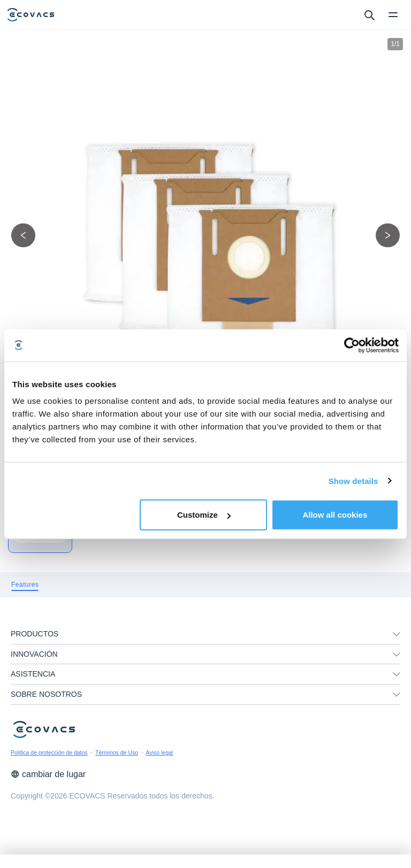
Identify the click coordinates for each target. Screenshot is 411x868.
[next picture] (388, 235)
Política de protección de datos (49, 752)
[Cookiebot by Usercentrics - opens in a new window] (352, 345)
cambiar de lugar (48, 774)
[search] (369, 14)
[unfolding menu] (397, 634)
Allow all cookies (335, 515)
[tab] (25, 585)
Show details (353, 481)
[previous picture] (23, 235)
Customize (204, 515)
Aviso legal (160, 752)
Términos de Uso (117, 752)
